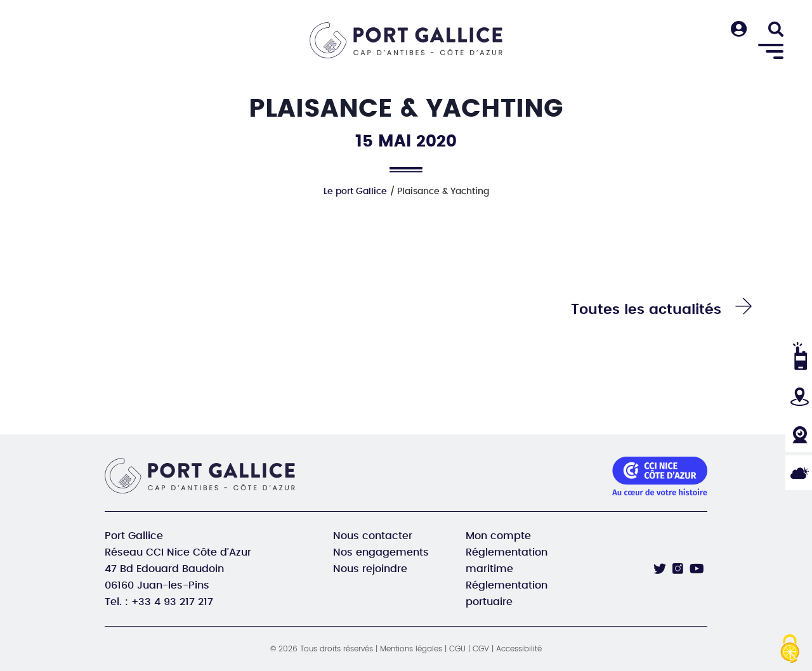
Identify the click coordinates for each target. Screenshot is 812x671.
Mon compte (498, 536)
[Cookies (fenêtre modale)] (790, 649)
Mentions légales (411, 649)
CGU (457, 649)
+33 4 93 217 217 (172, 602)
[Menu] (771, 52)
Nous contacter (373, 536)
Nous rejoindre (370, 569)
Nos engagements (381, 552)
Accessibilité (519, 649)
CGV (481, 649)
